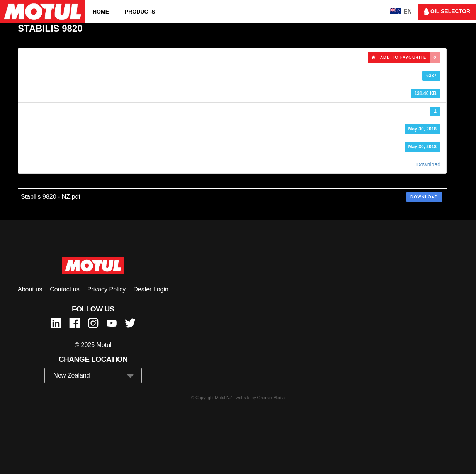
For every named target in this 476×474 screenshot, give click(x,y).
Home (101, 12)
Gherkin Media (271, 398)
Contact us (65, 289)
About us (30, 289)
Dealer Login (151, 289)
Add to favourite (399, 58)
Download (428, 164)
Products (140, 12)
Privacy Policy (107, 289)
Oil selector (447, 12)
